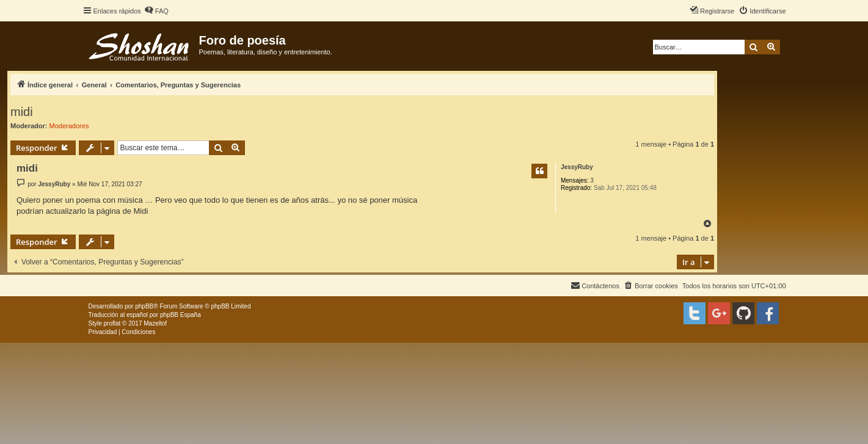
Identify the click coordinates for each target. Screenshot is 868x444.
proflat (112, 323)
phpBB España (181, 315)
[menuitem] (156, 11)
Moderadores (69, 126)
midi (22, 112)
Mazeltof (155, 323)
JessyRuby (577, 167)
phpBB (144, 306)
